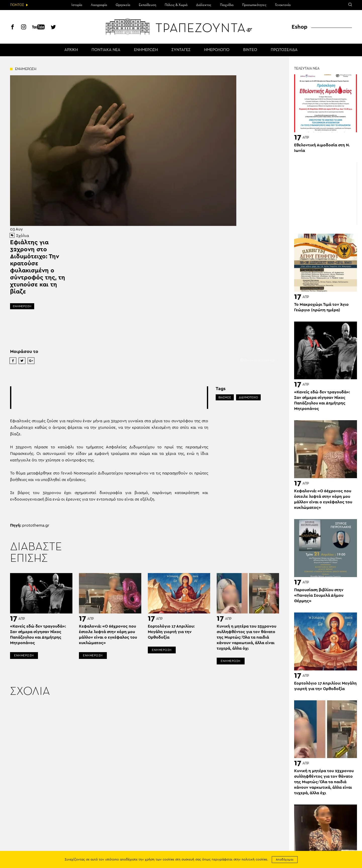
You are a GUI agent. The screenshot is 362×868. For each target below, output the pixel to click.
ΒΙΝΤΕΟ (250, 50)
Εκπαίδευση (147, 5)
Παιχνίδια (227, 5)
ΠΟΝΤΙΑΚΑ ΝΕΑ (106, 50)
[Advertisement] (109, 398)
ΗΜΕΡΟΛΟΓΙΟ (217, 50)
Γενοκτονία (283, 5)
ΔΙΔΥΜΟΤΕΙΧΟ (248, 397)
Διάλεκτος (204, 5)
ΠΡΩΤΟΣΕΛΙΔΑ (284, 50)
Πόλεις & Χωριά (176, 5)
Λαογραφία (99, 5)
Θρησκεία (123, 5)
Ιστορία (77, 5)
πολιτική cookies (254, 860)
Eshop (300, 27)
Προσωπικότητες (254, 5)
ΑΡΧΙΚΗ (71, 50)
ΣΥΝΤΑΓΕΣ (181, 50)
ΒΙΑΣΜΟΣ (225, 397)
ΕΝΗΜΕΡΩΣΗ (146, 50)
